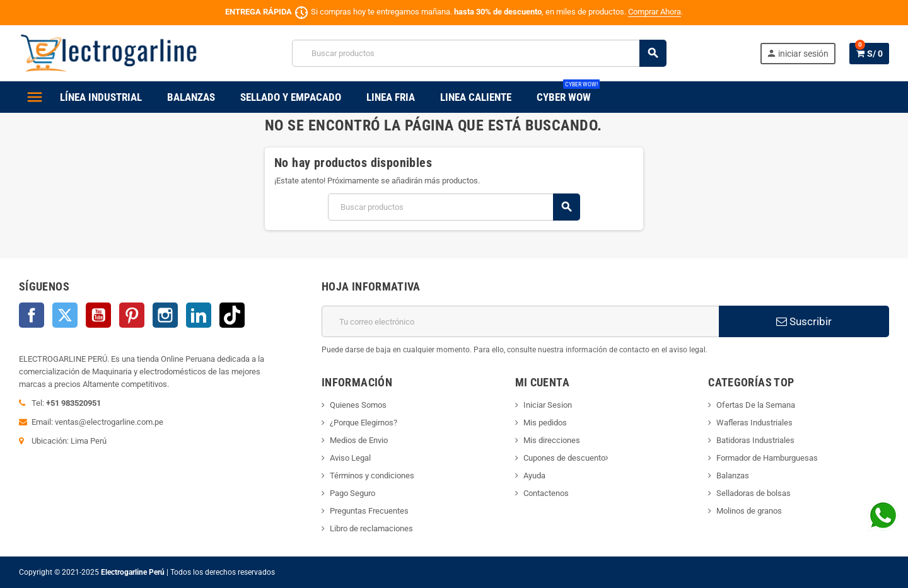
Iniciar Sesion (548, 405)
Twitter (65, 315)
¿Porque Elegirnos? (364, 423)
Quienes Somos (358, 405)
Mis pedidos (545, 423)
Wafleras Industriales (754, 423)
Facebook (32, 315)
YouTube (98, 315)
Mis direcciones (552, 440)
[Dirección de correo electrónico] (520, 321)
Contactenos (546, 493)
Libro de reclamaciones (371, 528)
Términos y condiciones (372, 476)
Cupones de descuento (564, 458)
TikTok (232, 315)
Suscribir (804, 321)
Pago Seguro (352, 493)
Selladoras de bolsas (754, 493)
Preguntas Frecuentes (369, 511)
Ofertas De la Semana (756, 405)
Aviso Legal (350, 458)
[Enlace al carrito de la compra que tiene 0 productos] (869, 54)
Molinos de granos (749, 511)
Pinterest (132, 315)
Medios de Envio (359, 440)
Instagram (165, 315)
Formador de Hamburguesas (767, 458)
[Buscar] (479, 53)
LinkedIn (199, 315)
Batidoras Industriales (755, 440)
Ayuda (534, 476)
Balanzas (733, 476)
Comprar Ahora (655, 12)
